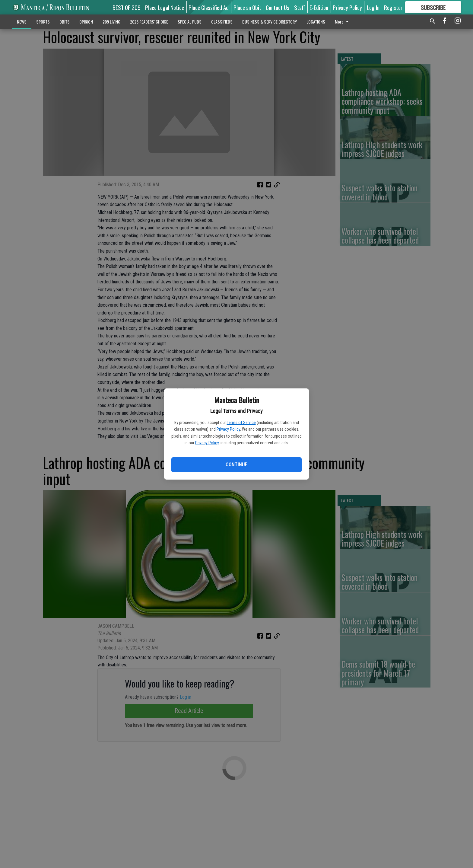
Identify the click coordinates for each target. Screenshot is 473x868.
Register (393, 7)
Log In (373, 7)
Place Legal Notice (165, 7)
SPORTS (43, 22)
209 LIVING (111, 22)
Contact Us (278, 7)
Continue (236, 465)
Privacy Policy (228, 429)
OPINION (86, 22)
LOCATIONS (316, 22)
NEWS (22, 22)
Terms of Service (241, 423)
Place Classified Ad (209, 7)
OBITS (65, 22)
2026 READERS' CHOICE (149, 22)
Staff (300, 7)
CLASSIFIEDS (222, 22)
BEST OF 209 (127, 7)
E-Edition (319, 7)
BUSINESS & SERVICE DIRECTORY (270, 22)
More (343, 22)
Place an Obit (247, 7)
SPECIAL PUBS (190, 22)
